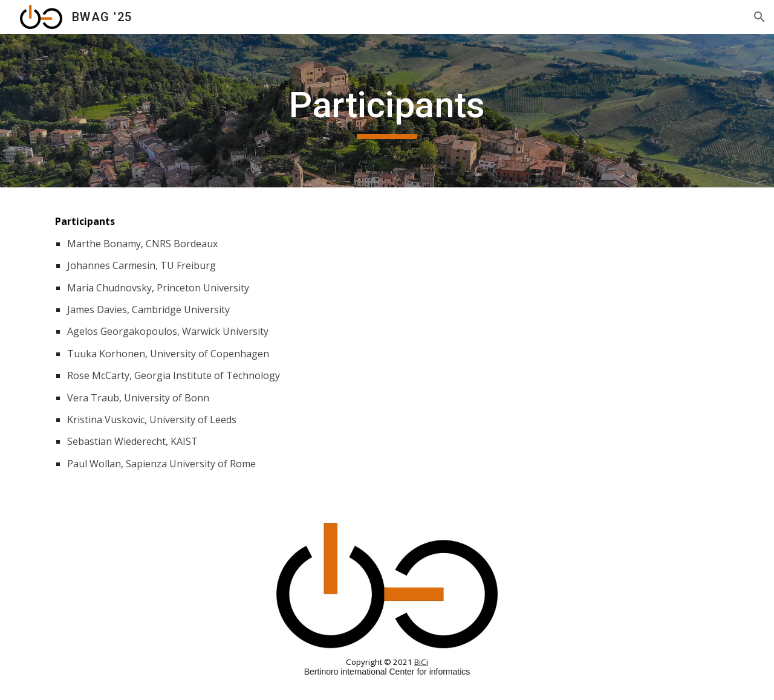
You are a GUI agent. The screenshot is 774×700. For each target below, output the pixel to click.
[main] (387, 111)
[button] (759, 17)
